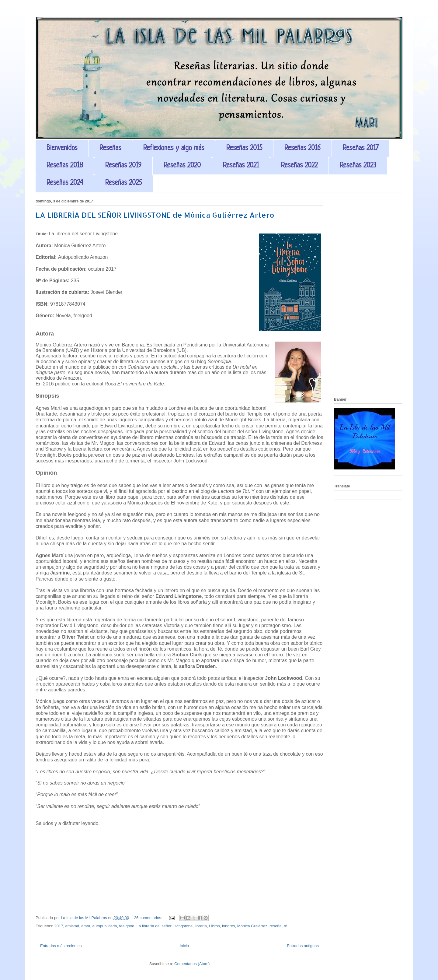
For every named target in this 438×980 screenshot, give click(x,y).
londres (229, 926)
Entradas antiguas (303, 946)
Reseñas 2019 (123, 166)
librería (201, 926)
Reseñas (110, 148)
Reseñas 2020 (182, 166)
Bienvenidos (62, 148)
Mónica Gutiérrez (252, 926)
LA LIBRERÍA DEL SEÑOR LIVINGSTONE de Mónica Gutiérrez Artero (155, 215)
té (285, 926)
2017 (59, 926)
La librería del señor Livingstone (165, 926)
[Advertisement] (368, 293)
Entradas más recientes (61, 946)
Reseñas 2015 (244, 148)
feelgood (127, 926)
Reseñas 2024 (65, 183)
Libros (214, 926)
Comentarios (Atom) (192, 964)
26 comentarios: (149, 918)
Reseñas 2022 (299, 166)
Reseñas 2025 (123, 183)
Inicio (184, 946)
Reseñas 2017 (361, 148)
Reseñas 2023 (358, 166)
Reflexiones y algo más (174, 148)
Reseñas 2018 (65, 166)
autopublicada (105, 926)
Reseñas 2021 (241, 166)
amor (86, 926)
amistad (72, 926)
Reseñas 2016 (302, 148)
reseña (276, 926)
